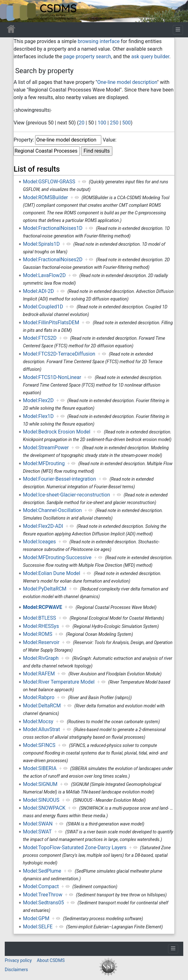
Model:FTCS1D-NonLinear (52, 377)
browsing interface (98, 41)
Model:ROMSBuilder (46, 197)
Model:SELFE (38, 927)
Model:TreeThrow (43, 895)
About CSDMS (51, 960)
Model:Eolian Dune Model (52, 573)
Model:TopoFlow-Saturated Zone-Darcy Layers (75, 847)
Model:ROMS (38, 634)
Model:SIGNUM (40, 784)
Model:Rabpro (39, 697)
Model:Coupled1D (43, 307)
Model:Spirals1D (41, 244)
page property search (87, 57)
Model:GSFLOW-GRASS (49, 182)
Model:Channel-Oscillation (53, 510)
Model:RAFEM (39, 674)
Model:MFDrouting (44, 463)
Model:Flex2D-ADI (43, 526)
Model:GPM (36, 918)
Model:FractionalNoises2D (53, 259)
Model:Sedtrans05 (44, 903)
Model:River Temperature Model (59, 682)
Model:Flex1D (38, 416)
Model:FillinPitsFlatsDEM (51, 322)
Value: (110, 140)
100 (102, 123)
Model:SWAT (38, 832)
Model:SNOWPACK (44, 808)
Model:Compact (41, 886)
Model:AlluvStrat (42, 729)
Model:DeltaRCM (42, 706)
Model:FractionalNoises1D (53, 228)
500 (126, 123)
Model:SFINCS (39, 745)
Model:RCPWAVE (43, 607)
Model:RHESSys (41, 626)
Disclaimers (16, 970)
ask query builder (150, 57)
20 (82, 123)
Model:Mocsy (38, 721)
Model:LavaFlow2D (44, 275)
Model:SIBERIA (40, 768)
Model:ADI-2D (39, 291)
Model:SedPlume (42, 871)
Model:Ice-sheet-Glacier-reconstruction (67, 495)
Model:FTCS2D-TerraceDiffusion (59, 354)
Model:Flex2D (38, 400)
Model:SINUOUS (41, 800)
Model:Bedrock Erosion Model (57, 432)
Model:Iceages (40, 542)
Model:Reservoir (41, 642)
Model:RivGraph (41, 658)
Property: (24, 140)
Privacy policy (18, 960)
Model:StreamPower (46, 448)
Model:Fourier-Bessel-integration (60, 479)
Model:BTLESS (40, 618)
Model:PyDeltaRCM (45, 589)
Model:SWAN (38, 824)
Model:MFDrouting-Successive (57, 557)
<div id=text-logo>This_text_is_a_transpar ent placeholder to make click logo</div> (10, 11)
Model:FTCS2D (40, 338)
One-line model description (127, 82)
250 (114, 123)
